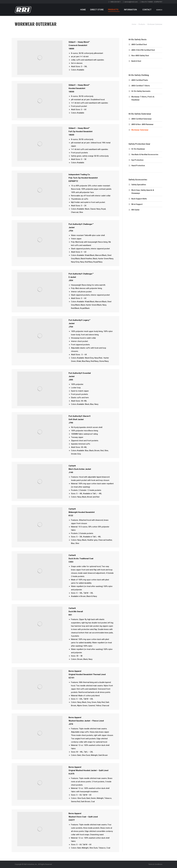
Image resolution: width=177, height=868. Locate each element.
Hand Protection (138, 166)
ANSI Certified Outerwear (142, 119)
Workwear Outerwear (140, 130)
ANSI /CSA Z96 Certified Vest (143, 50)
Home (134, 24)
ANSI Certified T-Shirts (141, 86)
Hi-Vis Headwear (138, 149)
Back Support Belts (139, 199)
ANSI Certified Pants (140, 80)
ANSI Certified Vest (139, 44)
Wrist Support (137, 204)
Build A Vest (136, 61)
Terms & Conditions (155, 864)
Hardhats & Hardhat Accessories (145, 154)
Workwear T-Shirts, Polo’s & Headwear (143, 98)
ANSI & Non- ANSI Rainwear (142, 124)
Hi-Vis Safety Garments (141, 91)
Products (142, 24)
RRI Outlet (135, 210)
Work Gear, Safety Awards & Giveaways (143, 192)
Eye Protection (137, 160)
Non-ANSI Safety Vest (140, 56)
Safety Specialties (139, 185)
